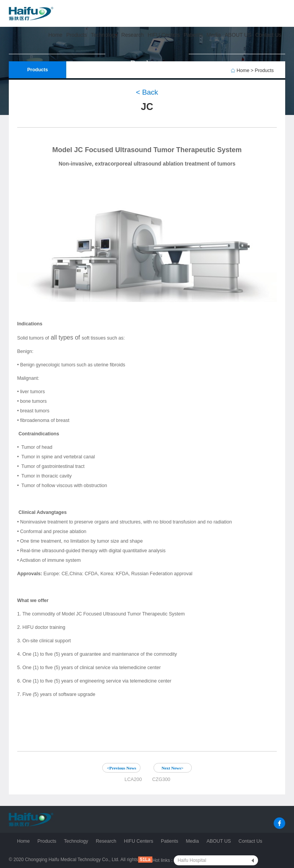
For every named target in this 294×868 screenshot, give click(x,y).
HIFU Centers (139, 841)
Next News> (172, 768)
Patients (169, 841)
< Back (147, 92)
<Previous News (122, 768)
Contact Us (250, 841)
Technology (76, 841)
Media (192, 841)
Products (47, 841)
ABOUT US (219, 841)
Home (23, 841)
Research (106, 841)
